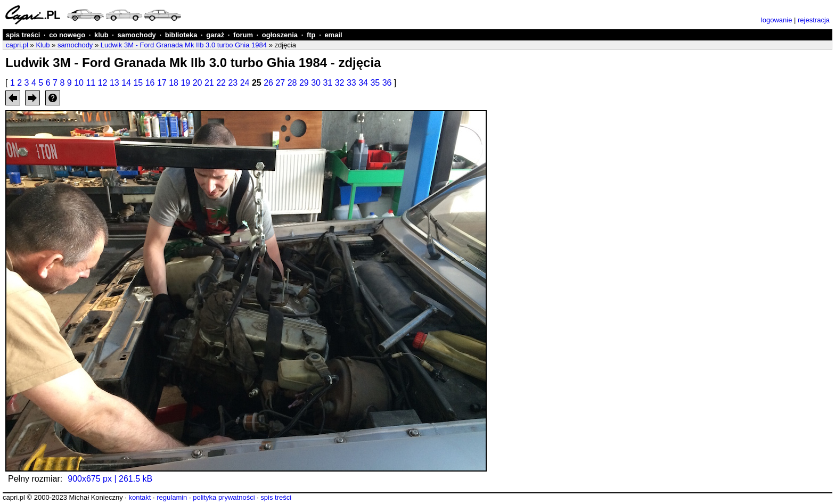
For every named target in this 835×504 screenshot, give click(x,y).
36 (387, 83)
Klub (43, 45)
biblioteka (181, 35)
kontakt (140, 497)
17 (162, 83)
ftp (311, 35)
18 (174, 83)
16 (150, 83)
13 (114, 83)
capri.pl (17, 45)
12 (103, 83)
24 (245, 83)
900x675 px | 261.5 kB (110, 479)
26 (268, 83)
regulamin (172, 497)
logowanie (777, 20)
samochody (137, 35)
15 (138, 83)
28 (292, 83)
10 (79, 83)
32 (340, 83)
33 (351, 83)
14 (126, 83)
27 (280, 83)
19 (185, 83)
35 (375, 83)
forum (243, 35)
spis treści (23, 35)
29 (304, 83)
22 (221, 83)
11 (91, 83)
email (333, 35)
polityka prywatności (224, 497)
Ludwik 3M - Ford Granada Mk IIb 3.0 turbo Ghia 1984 (184, 45)
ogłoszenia (280, 35)
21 (209, 83)
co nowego (67, 35)
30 (316, 83)
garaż (215, 35)
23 (233, 83)
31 (328, 83)
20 (198, 83)
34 (363, 83)
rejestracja (814, 20)
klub (101, 35)
